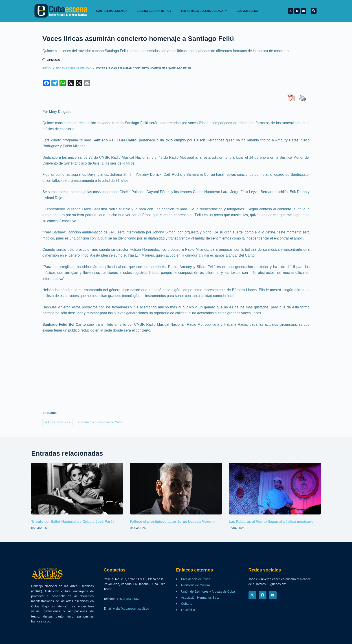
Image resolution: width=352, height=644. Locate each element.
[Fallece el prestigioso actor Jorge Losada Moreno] (176, 489)
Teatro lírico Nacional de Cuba (100, 422)
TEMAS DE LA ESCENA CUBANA (204, 11)
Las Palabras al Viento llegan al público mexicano (271, 522)
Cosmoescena (247, 11)
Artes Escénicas (58, 422)
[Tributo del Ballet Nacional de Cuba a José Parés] (77, 489)
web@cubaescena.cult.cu (131, 609)
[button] (314, 11)
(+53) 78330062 (128, 599)
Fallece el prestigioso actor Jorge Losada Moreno (172, 522)
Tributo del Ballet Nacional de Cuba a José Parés (73, 522)
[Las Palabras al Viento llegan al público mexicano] (275, 489)
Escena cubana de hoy (154, 11)
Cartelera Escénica (112, 11)
